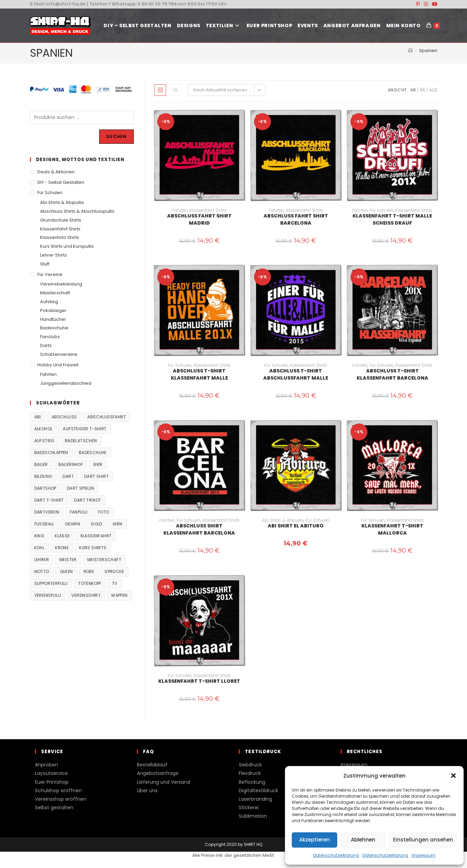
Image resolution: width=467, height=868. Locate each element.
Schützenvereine (59, 354)
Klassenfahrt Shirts (208, 210)
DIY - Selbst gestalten (61, 182)
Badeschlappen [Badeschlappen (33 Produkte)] (51, 453)
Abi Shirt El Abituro (296, 526)
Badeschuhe (54, 328)
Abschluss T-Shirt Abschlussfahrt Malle (296, 374)
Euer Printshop (52, 782)
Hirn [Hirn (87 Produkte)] (118, 524)
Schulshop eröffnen (58, 791)
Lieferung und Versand (164, 782)
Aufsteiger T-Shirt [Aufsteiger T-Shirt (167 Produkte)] (85, 429)
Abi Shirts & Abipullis (283, 520)
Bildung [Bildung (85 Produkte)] (43, 476)
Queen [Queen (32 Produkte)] (66, 571)
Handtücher (53, 319)
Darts (46, 345)
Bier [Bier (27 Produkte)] (98, 464)
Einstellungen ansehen (423, 840)
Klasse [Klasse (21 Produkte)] (62, 536)
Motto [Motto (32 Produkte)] (42, 571)
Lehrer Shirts (53, 255)
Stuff (45, 264)
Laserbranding (255, 799)
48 (413, 90)
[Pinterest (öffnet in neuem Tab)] (418, 4)
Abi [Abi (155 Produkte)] (38, 417)
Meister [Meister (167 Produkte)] (68, 560)
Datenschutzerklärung (336, 855)
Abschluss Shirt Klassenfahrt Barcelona (199, 529)
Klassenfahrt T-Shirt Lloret (199, 681)
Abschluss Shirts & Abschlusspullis (77, 211)
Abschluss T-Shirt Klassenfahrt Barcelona (392, 374)
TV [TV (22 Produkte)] (115, 583)
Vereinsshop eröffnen (61, 799)
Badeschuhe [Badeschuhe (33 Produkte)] (93, 453)
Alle (433, 90)
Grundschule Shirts (61, 220)
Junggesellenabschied (66, 383)
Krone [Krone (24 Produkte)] (62, 548)
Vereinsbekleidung (61, 284)
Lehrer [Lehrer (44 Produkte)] (42, 560)
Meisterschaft (55, 293)
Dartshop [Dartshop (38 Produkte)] (45, 488)
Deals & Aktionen (56, 172)
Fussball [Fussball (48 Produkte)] (44, 524)
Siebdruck (250, 765)
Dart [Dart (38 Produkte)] (68, 476)
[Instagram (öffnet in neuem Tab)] (426, 4)
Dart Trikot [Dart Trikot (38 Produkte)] (87, 500)
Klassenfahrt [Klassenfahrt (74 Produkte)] (96, 536)
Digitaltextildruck (258, 791)
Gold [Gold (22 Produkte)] (96, 524)
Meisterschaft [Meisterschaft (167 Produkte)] (104, 560)
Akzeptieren (315, 840)
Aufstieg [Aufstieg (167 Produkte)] (44, 441)
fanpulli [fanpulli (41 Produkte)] (79, 512)
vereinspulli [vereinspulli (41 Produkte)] (48, 595)
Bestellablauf (152, 765)
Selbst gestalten (54, 808)
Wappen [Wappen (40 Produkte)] (119, 595)
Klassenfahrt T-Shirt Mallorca (392, 529)
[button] (453, 776)
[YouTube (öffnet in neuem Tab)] (434, 4)
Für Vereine (50, 274)
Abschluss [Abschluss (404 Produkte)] (64, 417)
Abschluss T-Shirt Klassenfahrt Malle (199, 374)
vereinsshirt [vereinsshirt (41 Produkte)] (86, 595)
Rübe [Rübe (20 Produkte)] (89, 571)
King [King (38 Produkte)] (39, 536)
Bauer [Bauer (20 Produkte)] (41, 464)
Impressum (424, 855)
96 (423, 90)
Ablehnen (363, 840)
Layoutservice (51, 773)
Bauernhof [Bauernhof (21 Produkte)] (71, 464)
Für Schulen (381, 210)
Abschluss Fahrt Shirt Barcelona (296, 219)
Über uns (147, 791)
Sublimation (253, 816)
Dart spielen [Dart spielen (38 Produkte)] (81, 488)
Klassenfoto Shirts (60, 237)
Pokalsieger (53, 310)
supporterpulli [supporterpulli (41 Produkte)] (51, 583)
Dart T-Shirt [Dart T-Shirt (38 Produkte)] (49, 500)
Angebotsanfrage (158, 773)
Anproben (47, 765)
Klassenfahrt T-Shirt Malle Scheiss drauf (392, 219)
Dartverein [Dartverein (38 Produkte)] (47, 512)
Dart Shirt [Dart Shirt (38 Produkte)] (96, 476)
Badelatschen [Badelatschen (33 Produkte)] (81, 441)
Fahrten (180, 210)
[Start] (410, 50)
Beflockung (252, 782)
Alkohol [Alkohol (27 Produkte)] (43, 429)
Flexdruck (250, 773)
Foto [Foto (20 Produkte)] (104, 512)
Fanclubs (50, 337)
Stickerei (249, 808)
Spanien (428, 50)
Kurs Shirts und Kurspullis (67, 246)
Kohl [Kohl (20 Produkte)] (40, 548)
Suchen (116, 136)
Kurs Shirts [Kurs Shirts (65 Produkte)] (93, 548)
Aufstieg (49, 302)
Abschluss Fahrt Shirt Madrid (199, 219)
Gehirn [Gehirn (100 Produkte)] (73, 524)
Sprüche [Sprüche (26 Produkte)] (114, 571)
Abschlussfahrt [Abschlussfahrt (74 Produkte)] (107, 417)
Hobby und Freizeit (58, 365)
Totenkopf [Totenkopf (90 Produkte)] (90, 583)
